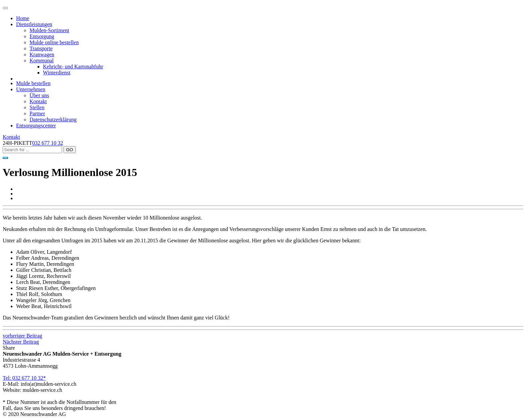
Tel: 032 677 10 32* (24, 378)
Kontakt (38, 101)
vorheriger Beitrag (22, 336)
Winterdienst (57, 73)
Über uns (39, 95)
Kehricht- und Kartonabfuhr (73, 67)
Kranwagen (42, 54)
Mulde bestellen (33, 83)
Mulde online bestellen (54, 42)
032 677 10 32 (48, 143)
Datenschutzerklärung (53, 119)
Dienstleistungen (34, 24)
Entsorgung (42, 36)
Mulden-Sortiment (49, 30)
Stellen (37, 107)
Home (23, 18)
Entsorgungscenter (36, 126)
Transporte (41, 48)
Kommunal (42, 61)
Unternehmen (31, 89)
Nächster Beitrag (21, 342)
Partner (37, 113)
